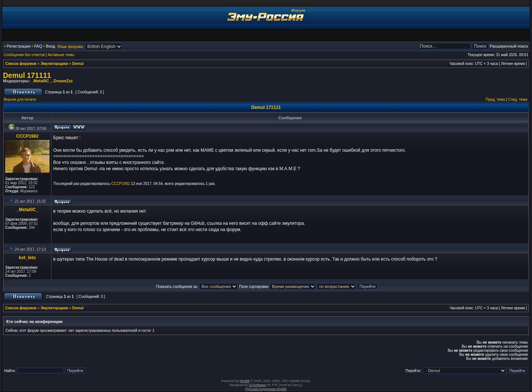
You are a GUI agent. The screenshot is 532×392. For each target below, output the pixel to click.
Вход (50, 46)
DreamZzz (63, 81)
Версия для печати (20, 99)
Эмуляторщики (54, 64)
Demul (78, 64)
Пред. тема (495, 99)
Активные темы (61, 55)
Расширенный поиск (509, 46)
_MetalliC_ (41, 81)
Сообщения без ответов (24, 55)
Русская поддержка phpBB (266, 389)
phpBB (244, 381)
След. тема (518, 99)
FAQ (38, 46)
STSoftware (257, 385)
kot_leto (27, 258)
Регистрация (18, 46)
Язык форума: (71, 47)
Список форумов (21, 64)
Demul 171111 (27, 75)
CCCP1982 (28, 136)
